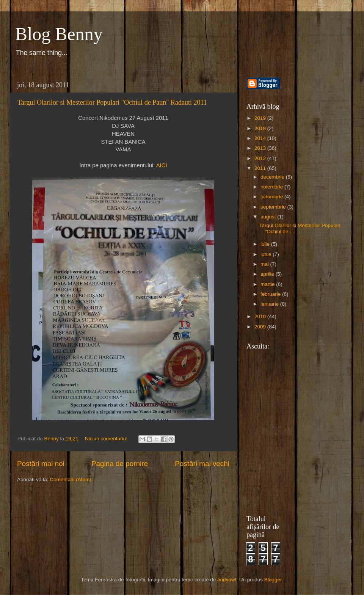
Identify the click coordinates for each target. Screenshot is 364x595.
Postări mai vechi (202, 464)
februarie (271, 294)
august (269, 217)
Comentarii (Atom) (71, 480)
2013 (261, 148)
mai (265, 264)
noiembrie (272, 187)
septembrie (274, 207)
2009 (261, 327)
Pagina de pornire (120, 464)
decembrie (273, 177)
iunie (267, 254)
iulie (266, 244)
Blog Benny (59, 34)
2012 (261, 158)
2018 (261, 128)
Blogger (273, 580)
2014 (261, 138)
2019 (261, 118)
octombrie (272, 197)
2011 (261, 168)
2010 (261, 316)
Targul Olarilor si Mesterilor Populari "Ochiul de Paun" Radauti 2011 (112, 102)
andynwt (227, 580)
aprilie (268, 274)
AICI (162, 165)
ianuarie (270, 304)
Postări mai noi (41, 464)
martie (268, 284)
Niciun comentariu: (107, 439)
